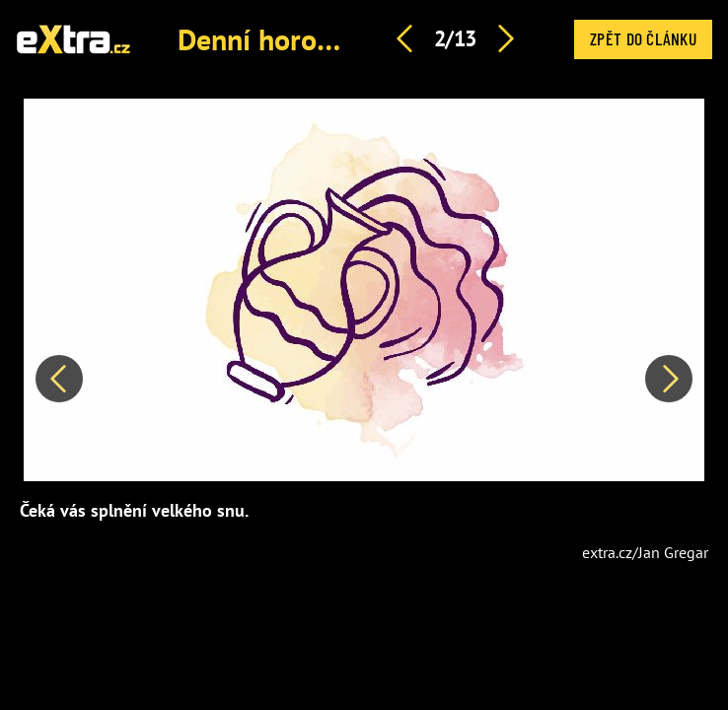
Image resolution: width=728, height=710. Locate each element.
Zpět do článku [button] (643, 38)
